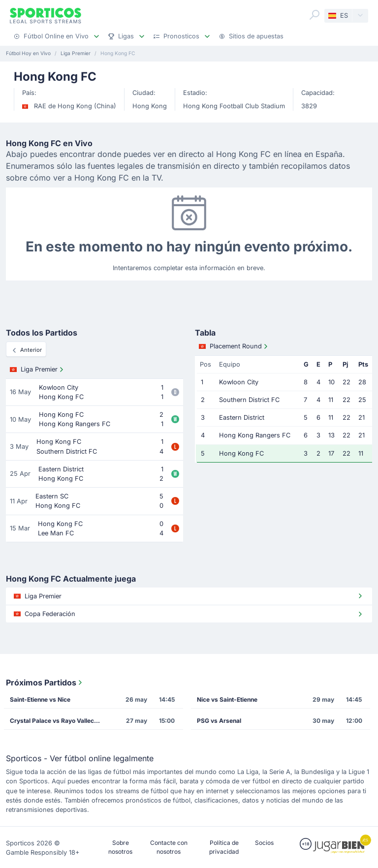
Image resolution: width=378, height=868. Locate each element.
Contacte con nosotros (169, 847)
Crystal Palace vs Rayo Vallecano (57, 721)
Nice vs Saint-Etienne (227, 699)
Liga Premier (38, 370)
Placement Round (234, 346)
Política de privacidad (224, 847)
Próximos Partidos (45, 682)
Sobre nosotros (120, 847)
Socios (264, 843)
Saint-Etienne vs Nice (40, 699)
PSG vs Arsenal (219, 721)
